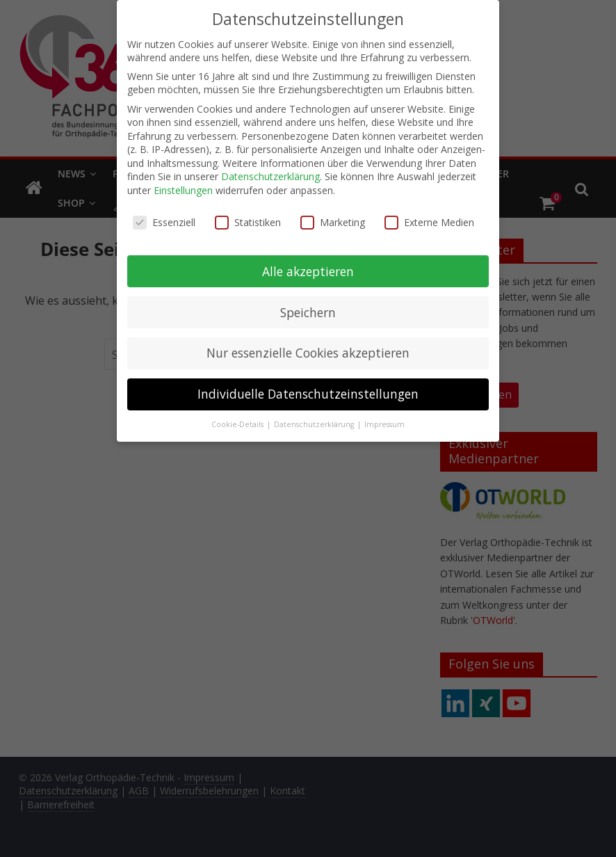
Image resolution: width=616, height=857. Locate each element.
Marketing (333, 221)
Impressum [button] (384, 424)
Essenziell (164, 221)
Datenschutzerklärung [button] (315, 424)
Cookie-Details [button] (238, 424)
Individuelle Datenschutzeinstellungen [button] (308, 393)
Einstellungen (183, 189)
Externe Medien (429, 221)
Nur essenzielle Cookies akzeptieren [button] (308, 352)
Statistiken (248, 221)
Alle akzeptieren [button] (308, 270)
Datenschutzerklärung (270, 176)
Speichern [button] (308, 311)
